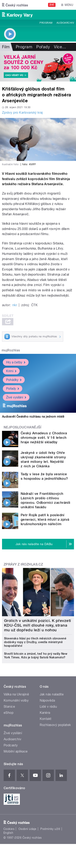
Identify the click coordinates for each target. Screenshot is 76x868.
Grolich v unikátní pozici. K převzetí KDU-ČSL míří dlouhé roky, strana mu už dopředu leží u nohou (38, 625)
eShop (9, 713)
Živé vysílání (16, 397)
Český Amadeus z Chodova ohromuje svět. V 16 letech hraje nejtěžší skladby (44, 438)
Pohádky (14, 380)
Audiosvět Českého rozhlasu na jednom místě (33, 417)
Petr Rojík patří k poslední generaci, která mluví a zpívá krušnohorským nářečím (45, 519)
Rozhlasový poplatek (55, 725)
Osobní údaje (27, 829)
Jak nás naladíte (52, 694)
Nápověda (47, 700)
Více (60, 47)
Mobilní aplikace (16, 751)
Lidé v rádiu (48, 707)
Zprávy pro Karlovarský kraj (22, 113)
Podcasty (11, 745)
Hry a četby (16, 362)
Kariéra (45, 713)
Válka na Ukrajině (16, 694)
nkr (15, 305)
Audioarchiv (65, 23)
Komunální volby (16, 700)
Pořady (43, 47)
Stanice (9, 707)
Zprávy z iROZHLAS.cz (23, 564)
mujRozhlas (11, 350)
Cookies (9, 829)
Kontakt (46, 719)
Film (6, 47)
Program (46, 23)
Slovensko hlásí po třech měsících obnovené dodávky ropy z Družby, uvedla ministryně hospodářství (35, 642)
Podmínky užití (50, 829)
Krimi (11, 371)
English (8, 833)
